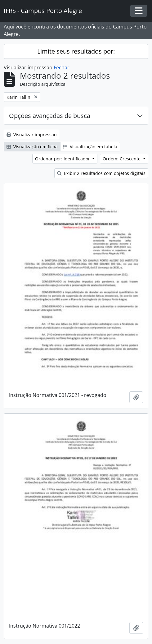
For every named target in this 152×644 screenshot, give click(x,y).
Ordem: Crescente (122, 159)
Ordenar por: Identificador (63, 159)
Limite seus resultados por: (76, 51)
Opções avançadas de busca (50, 116)
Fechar (62, 67)
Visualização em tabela (90, 147)
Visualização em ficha (32, 147)
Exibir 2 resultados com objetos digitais (101, 173)
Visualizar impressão (31, 135)
